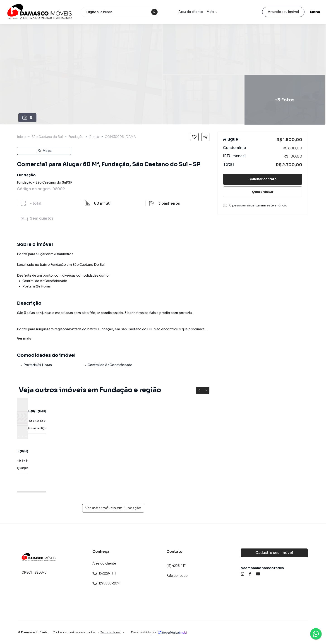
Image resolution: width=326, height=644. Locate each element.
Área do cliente (197, 12)
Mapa (44, 151)
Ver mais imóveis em (113, 508)
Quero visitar (263, 192)
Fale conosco (177, 576)
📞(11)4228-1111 (104, 573)
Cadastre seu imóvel (274, 553)
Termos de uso (111, 632)
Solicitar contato (263, 179)
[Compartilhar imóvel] (205, 137)
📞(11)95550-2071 (106, 583)
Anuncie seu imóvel (271, 12)
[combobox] (129, 12)
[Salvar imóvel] (194, 137)
